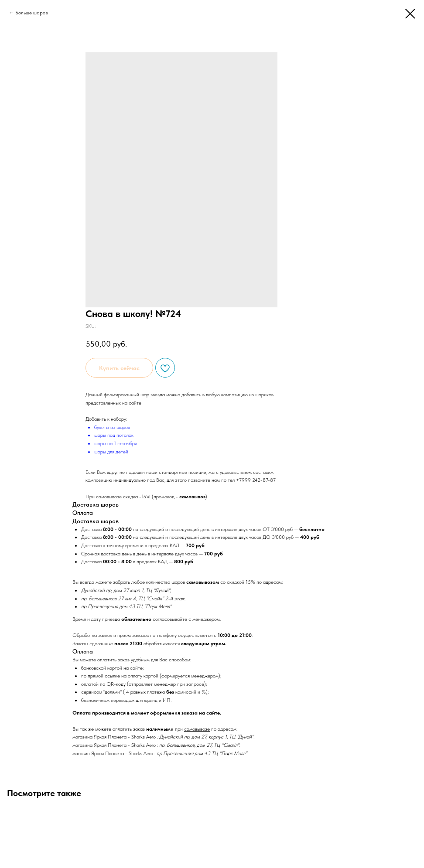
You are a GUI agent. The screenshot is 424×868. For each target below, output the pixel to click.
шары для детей (111, 452)
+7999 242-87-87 (256, 480)
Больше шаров (32, 13)
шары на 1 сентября (116, 443)
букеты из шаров (112, 427)
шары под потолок (114, 435)
